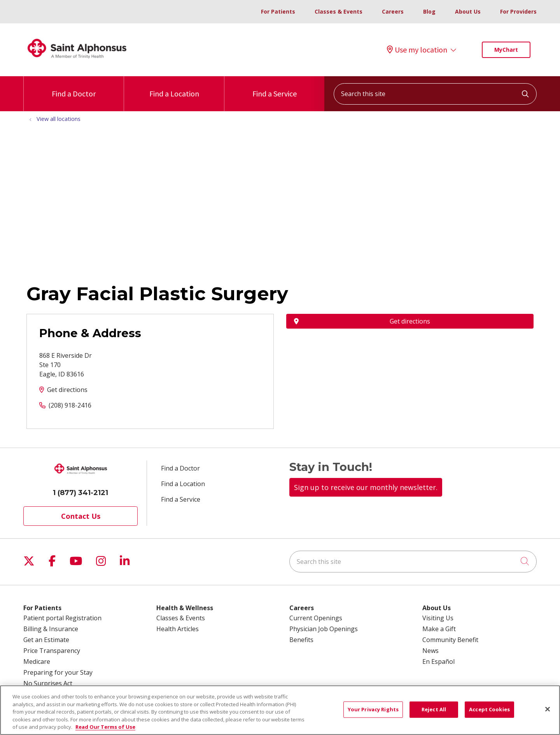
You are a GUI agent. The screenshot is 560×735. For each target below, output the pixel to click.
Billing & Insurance (51, 629)
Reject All (434, 713)
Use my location (417, 50)
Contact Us (81, 516)
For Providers (518, 11)
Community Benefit (450, 640)
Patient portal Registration (62, 618)
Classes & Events (339, 11)
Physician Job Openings (324, 629)
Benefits (301, 640)
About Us (468, 11)
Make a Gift (439, 629)
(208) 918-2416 (70, 405)
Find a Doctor (74, 87)
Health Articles (178, 629)
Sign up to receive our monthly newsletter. (366, 487)
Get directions (67, 390)
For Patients (278, 11)
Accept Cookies (489, 713)
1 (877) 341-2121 (80, 493)
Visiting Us (438, 618)
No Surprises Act (48, 683)
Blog (429, 11)
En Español (438, 661)
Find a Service (275, 87)
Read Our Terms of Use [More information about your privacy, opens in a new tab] (105, 731)
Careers (393, 11)
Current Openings (316, 618)
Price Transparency (52, 651)
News (430, 651)
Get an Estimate (46, 640)
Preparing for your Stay (58, 672)
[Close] (548, 713)
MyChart (506, 50)
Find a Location (174, 87)
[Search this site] (435, 94)
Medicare (37, 661)
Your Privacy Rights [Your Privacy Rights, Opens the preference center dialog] (373, 713)
